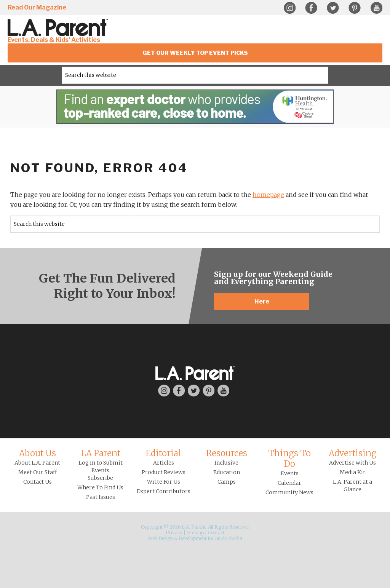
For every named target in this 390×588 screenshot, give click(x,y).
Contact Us (38, 482)
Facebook (311, 8)
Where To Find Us (100, 487)
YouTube (376, 8)
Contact (216, 533)
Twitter (333, 8)
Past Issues (101, 497)
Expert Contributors (164, 491)
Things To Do (289, 459)
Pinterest (355, 8)
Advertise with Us (352, 463)
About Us (38, 453)
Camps (227, 482)
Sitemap (195, 533)
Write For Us (164, 482)
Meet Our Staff (38, 472)
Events (290, 473)
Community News (289, 492)
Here (262, 301)
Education (227, 472)
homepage (268, 195)
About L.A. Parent (37, 463)
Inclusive (226, 463)
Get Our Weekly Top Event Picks (195, 53)
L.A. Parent (59, 28)
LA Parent (101, 453)
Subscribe (100, 478)
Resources (227, 453)
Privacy (174, 533)
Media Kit (352, 472)
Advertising (353, 453)
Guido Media (228, 538)
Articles (164, 463)
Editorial (163, 453)
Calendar (289, 483)
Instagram (289, 8)
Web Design (160, 538)
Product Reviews (164, 472)
